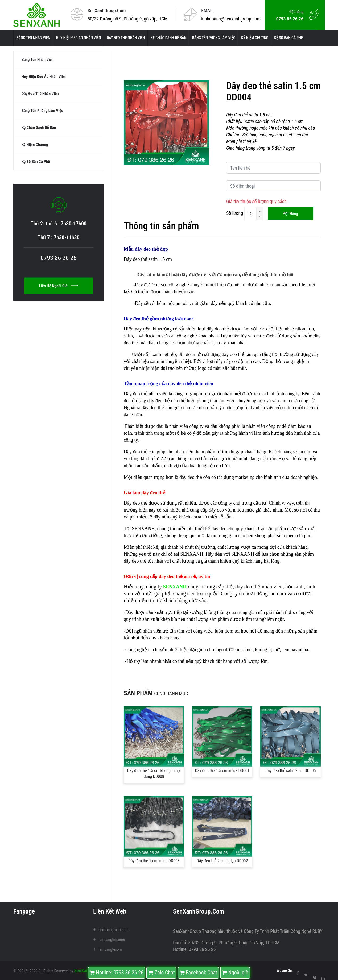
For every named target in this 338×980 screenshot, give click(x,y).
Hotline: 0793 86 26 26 (117, 973)
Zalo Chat (161, 973)
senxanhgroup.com (114, 930)
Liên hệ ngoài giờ (59, 291)
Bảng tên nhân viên (33, 38)
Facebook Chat (198, 973)
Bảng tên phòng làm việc (214, 38)
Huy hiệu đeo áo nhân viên (79, 38)
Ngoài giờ (235, 973)
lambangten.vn (110, 949)
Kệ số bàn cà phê (288, 38)
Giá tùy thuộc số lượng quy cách (256, 201)
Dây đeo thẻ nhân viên (126, 38)
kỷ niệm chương (255, 38)
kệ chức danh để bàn (168, 38)
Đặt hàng (291, 214)
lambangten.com (112, 940)
